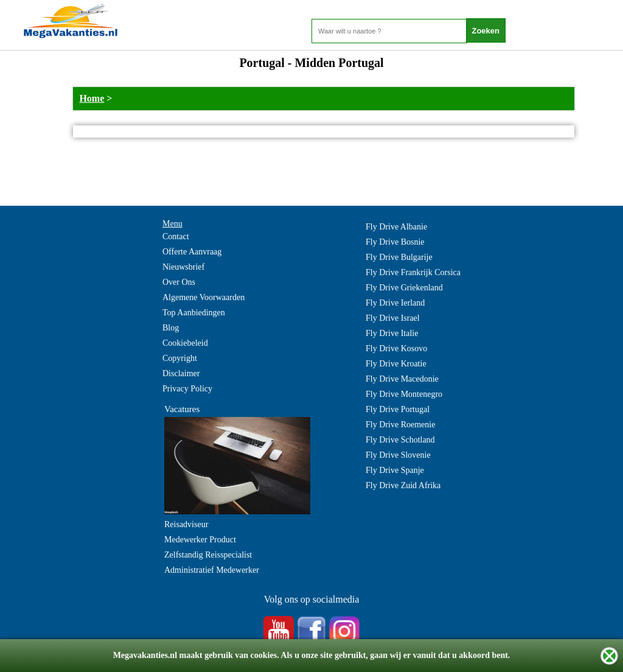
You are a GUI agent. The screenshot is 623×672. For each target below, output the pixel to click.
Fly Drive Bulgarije (399, 257)
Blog (171, 328)
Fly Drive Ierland (395, 303)
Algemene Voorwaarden (204, 297)
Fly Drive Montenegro (404, 394)
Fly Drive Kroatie (396, 364)
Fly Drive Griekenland (404, 288)
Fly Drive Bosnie (395, 242)
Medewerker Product (200, 540)
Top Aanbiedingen (194, 313)
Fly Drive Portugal (398, 409)
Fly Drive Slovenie (398, 455)
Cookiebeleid (185, 343)
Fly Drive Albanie (396, 227)
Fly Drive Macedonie (402, 379)
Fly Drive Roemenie (400, 425)
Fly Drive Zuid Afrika (403, 485)
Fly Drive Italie (392, 333)
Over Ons (179, 282)
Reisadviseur (186, 524)
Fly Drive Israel (393, 318)
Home (92, 98)
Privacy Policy (187, 389)
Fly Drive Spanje (395, 470)
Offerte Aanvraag (192, 252)
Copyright (180, 358)
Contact (176, 236)
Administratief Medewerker (212, 570)
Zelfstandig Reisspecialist (208, 555)
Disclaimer (181, 373)
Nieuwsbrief (183, 267)
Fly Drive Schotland (400, 440)
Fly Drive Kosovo (396, 348)
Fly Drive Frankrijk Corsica (413, 272)
